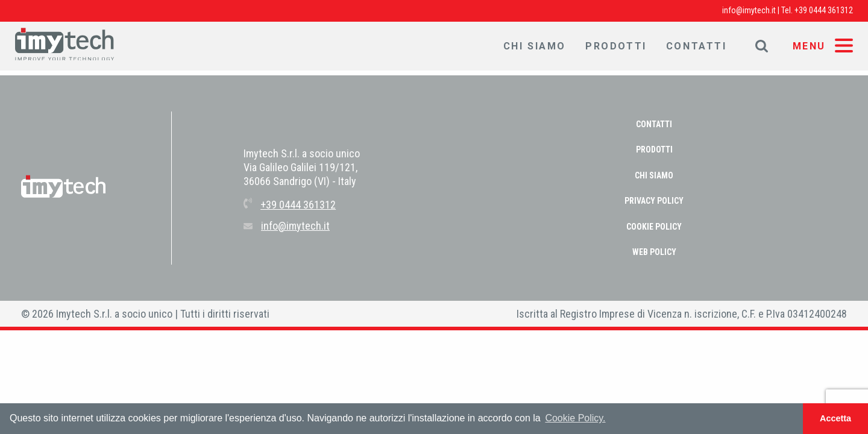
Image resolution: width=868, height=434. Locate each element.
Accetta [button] (835, 418)
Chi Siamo (535, 46)
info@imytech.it (749, 10)
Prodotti (616, 46)
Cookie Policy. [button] (575, 418)
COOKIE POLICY (654, 227)
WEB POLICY (654, 252)
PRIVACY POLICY (654, 201)
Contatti (697, 46)
